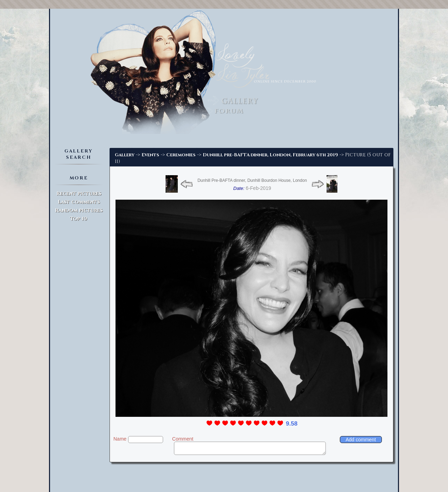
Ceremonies (181, 155)
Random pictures (79, 210)
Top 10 (79, 219)
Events (150, 155)
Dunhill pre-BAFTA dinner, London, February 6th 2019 (270, 155)
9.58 (292, 424)
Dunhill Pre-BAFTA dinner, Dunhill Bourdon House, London (252, 180)
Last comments (79, 202)
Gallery (125, 155)
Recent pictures (79, 194)
